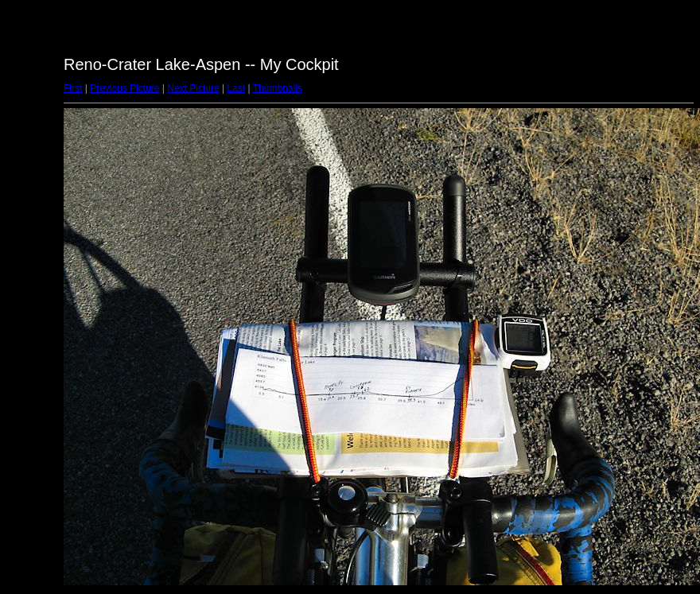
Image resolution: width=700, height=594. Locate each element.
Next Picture (193, 88)
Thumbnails (278, 88)
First (73, 88)
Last (236, 88)
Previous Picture (124, 88)
